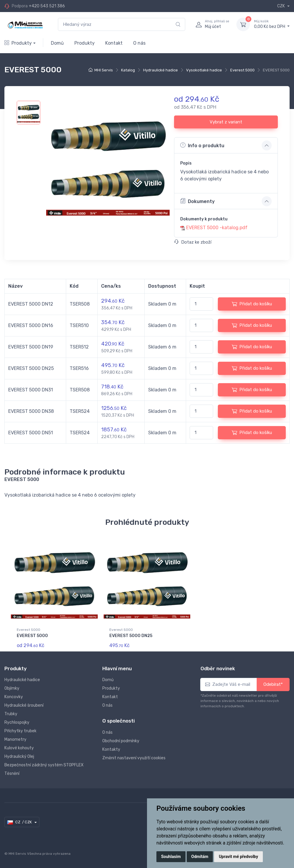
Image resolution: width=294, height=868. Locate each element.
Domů (57, 43)
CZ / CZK (20, 822)
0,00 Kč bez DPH (272, 24)
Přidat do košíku (252, 304)
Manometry (15, 739)
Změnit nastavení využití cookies (134, 758)
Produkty (18, 43)
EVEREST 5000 (32, 636)
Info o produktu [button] (202, 145)
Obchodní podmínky (121, 741)
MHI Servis (104, 70)
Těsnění (12, 774)
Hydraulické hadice (161, 70)
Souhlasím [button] (171, 857)
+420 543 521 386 (47, 6)
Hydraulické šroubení (24, 705)
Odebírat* (273, 684)
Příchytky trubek (20, 731)
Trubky (11, 714)
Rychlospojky (17, 722)
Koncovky (14, 697)
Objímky (12, 688)
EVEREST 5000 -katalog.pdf (217, 228)
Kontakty (111, 749)
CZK (282, 6)
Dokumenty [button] (197, 201)
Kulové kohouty (19, 748)
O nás (139, 43)
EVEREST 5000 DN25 (131, 636)
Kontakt (114, 43)
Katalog (128, 70)
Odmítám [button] (200, 857)
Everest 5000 (242, 70)
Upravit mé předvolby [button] (238, 857)
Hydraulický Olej (19, 756)
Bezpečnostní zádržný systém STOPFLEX (44, 765)
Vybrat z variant (226, 122)
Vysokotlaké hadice (204, 70)
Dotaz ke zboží (193, 242)
